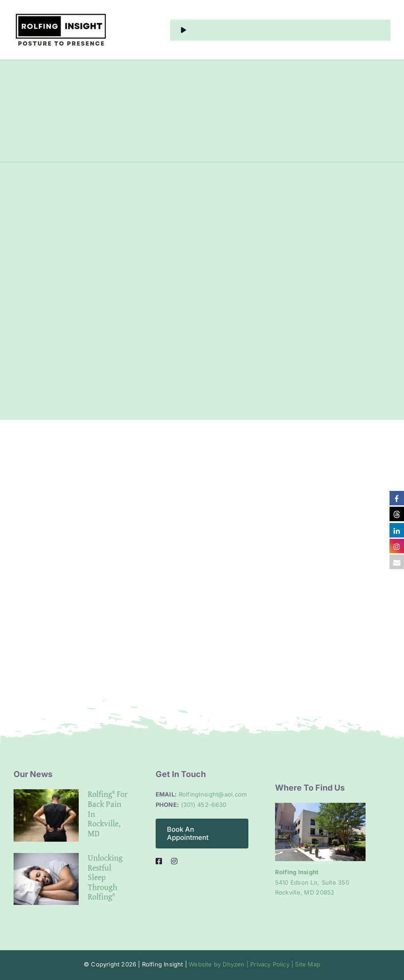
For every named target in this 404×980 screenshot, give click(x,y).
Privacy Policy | (271, 964)
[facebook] (159, 861)
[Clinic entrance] (320, 807)
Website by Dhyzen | (219, 964)
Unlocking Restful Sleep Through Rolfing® (105, 877)
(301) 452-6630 (204, 805)
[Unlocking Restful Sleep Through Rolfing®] (46, 879)
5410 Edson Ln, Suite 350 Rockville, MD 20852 (312, 882)
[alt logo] (61, 15)
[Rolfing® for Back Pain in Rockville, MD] (46, 815)
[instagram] (174, 861)
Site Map (307, 964)
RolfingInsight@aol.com (213, 794)
